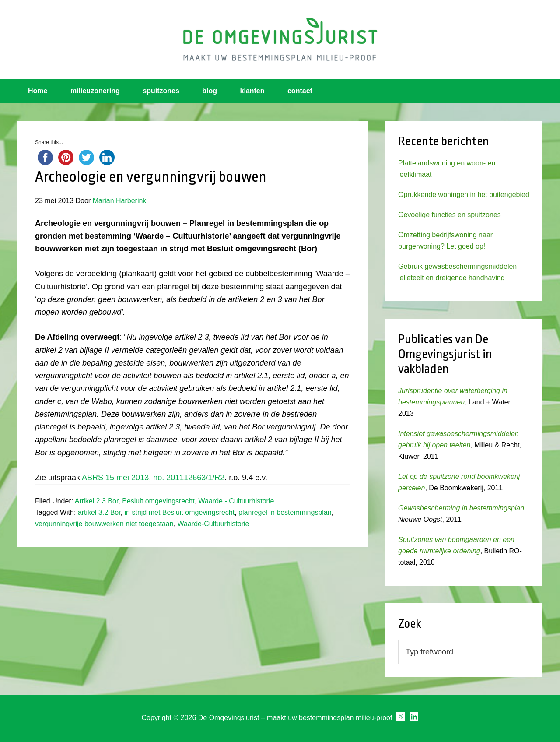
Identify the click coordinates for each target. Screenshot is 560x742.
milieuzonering (95, 91)
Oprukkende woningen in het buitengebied (464, 195)
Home (38, 91)
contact (300, 91)
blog (210, 91)
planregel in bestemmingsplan (285, 512)
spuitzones (161, 91)
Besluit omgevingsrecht (158, 501)
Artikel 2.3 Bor (97, 501)
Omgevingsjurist (280, 39)
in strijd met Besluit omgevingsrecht (180, 512)
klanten (252, 91)
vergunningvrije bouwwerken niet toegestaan (104, 524)
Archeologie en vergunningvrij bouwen (151, 177)
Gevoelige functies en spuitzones (450, 215)
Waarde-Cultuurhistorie (213, 524)
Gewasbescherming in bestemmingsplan (461, 508)
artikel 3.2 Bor (99, 512)
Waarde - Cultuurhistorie (236, 501)
